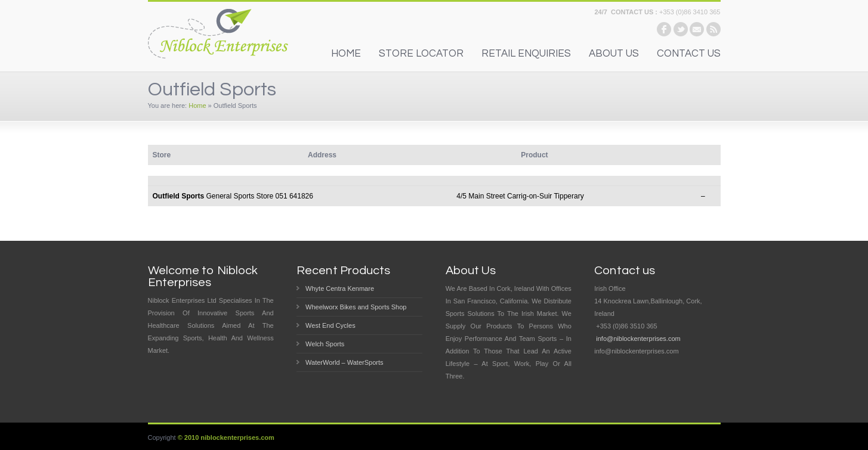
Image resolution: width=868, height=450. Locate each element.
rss (713, 29)
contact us (689, 54)
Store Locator (421, 54)
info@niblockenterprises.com (638, 339)
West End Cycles (330, 325)
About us (614, 54)
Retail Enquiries (526, 54)
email (697, 29)
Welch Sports (325, 344)
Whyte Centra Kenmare (340, 288)
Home (197, 105)
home (346, 54)
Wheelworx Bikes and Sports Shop (356, 307)
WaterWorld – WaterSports (344, 362)
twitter (681, 29)
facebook (664, 29)
